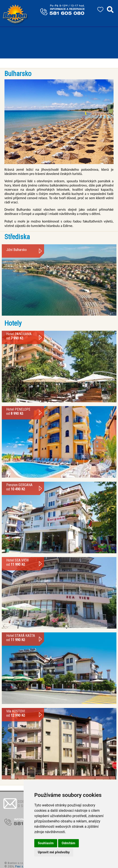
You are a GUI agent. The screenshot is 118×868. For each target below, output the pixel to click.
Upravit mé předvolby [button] (54, 852)
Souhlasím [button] (46, 843)
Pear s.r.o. (21, 866)
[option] (59, 122)
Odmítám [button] (68, 843)
